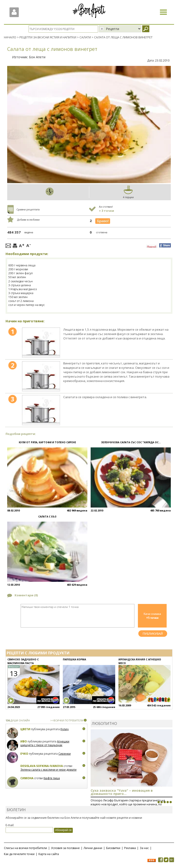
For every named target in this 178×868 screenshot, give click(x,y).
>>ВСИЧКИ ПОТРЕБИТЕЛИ (67, 720)
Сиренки (65, 754)
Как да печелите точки (19, 854)
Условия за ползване (65, 848)
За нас (144, 848)
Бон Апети (37, 57)
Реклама (130, 848)
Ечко (24, 754)
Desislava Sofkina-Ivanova (42, 766)
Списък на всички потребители (25, 848)
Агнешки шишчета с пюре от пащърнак (45, 743)
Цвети (26, 729)
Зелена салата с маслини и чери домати (48, 770)
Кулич (65, 729)
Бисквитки (113, 848)
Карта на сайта (49, 854)
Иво (24, 741)
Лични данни (93, 848)
